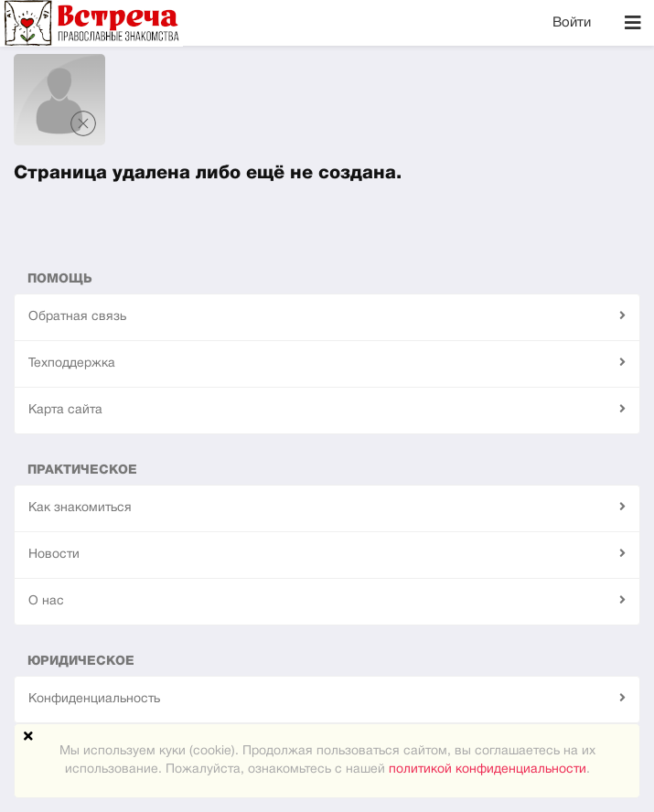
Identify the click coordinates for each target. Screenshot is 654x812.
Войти (572, 23)
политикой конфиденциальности (488, 769)
